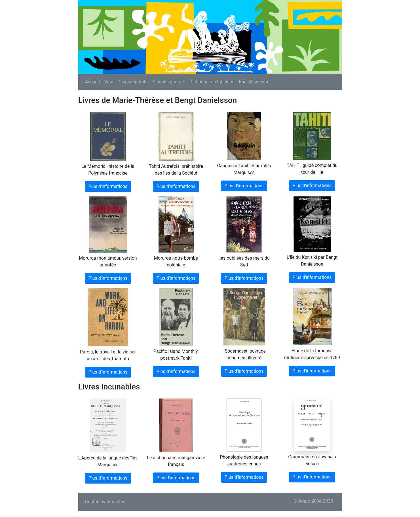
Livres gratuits (133, 82)
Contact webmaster (105, 502)
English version (254, 82)
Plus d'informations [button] (108, 186)
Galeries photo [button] (167, 82)
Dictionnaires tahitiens (212, 82)
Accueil (92, 82)
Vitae (110, 82)
